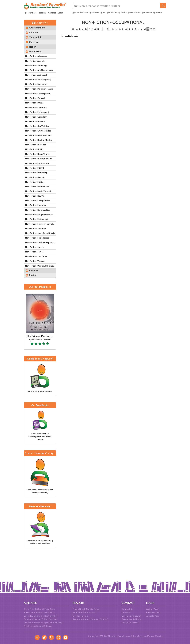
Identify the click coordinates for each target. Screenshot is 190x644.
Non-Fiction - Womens (36, 282)
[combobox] (119, 6)
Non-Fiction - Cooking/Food (39, 101)
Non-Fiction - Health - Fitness (40, 146)
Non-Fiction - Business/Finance (40, 96)
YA (106, 12)
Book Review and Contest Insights (41, 616)
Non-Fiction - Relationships (39, 227)
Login (60, 13)
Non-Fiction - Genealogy (37, 126)
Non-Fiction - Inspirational (38, 176)
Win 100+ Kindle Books (84, 612)
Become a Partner (131, 623)
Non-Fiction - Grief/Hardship (39, 141)
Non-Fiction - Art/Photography (40, 76)
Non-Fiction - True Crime (37, 277)
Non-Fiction (139, 12)
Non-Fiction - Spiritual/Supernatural (40, 262)
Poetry (77, 15)
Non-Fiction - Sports (35, 267)
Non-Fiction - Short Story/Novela (40, 252)
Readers (42, 13)
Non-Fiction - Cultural (36, 106)
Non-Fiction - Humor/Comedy (40, 171)
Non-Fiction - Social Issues (38, 257)
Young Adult (36, 40)
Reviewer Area (153, 612)
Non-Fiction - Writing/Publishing (40, 287)
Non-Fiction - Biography (37, 91)
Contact (52, 13)
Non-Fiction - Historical (37, 156)
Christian (115, 12)
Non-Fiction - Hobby (35, 161)
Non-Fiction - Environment (38, 121)
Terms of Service (156, 636)
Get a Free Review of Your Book (39, 609)
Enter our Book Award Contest (39, 612)
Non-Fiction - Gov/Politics (38, 136)
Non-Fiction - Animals (36, 66)
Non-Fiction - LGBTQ (35, 182)
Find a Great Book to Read (86, 609)
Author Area (152, 609)
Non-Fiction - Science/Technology (40, 242)
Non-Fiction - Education (37, 116)
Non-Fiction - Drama (35, 111)
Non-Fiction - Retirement (38, 237)
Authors (33, 13)
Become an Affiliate (131, 619)
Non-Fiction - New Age (36, 212)
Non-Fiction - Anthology (37, 71)
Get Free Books (80, 616)
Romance (153, 12)
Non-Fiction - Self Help (36, 247)
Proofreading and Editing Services (41, 619)
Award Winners (81, 12)
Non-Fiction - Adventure (37, 61)
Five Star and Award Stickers (38, 626)
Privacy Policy (137, 636)
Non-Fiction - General (36, 131)
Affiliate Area (153, 616)
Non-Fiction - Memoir (36, 192)
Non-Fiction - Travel (35, 272)
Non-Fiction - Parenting (37, 222)
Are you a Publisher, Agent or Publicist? (43, 623)
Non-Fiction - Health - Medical (40, 151)
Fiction (127, 12)
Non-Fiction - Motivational (38, 202)
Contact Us (127, 609)
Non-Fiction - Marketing (37, 187)
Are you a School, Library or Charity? (90, 619)
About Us (126, 612)
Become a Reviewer (131, 616)
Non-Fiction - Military (36, 197)
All (64, 31)
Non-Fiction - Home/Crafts (38, 166)
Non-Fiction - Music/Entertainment (40, 207)
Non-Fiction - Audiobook (37, 81)
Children (96, 12)
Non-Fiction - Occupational (39, 217)
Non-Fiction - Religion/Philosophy (40, 232)
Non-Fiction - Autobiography (39, 86)
